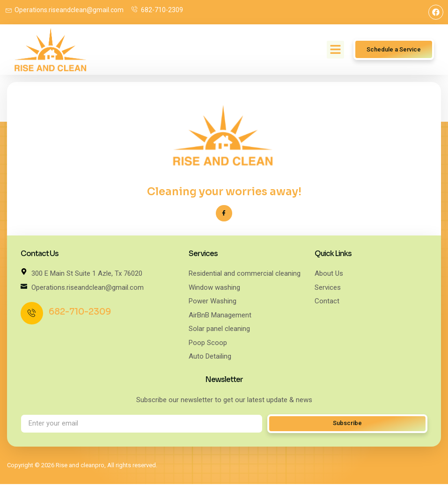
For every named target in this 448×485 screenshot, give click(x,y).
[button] (336, 50)
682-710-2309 (80, 312)
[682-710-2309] (32, 314)
